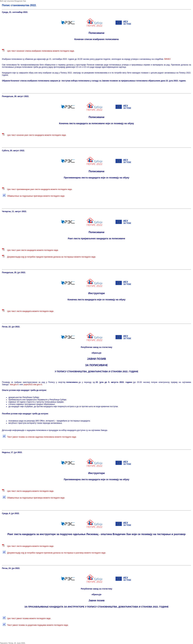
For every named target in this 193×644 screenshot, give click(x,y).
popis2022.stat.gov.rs (33, 385)
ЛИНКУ (167, 59)
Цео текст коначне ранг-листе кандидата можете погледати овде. (37, 135)
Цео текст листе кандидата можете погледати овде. (31, 311)
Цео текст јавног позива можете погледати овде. (29, 618)
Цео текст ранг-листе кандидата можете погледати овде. (33, 250)
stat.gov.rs (14, 385)
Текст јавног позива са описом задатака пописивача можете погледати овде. (42, 437)
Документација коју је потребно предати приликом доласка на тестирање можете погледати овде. (52, 257)
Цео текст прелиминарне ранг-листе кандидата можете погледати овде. (40, 189)
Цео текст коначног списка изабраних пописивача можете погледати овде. (41, 51)
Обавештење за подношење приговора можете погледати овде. (36, 196)
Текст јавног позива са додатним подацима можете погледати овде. (38, 625)
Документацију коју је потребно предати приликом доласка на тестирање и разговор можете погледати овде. (57, 553)
